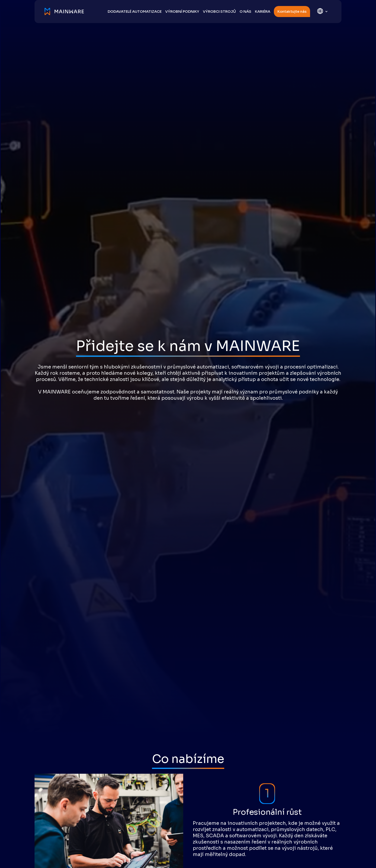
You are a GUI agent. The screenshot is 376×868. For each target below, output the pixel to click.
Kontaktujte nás (292, 11)
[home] (67, 12)
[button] (323, 12)
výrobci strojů (219, 11)
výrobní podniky (182, 11)
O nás (245, 11)
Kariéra (263, 11)
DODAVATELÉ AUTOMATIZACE (135, 11)
